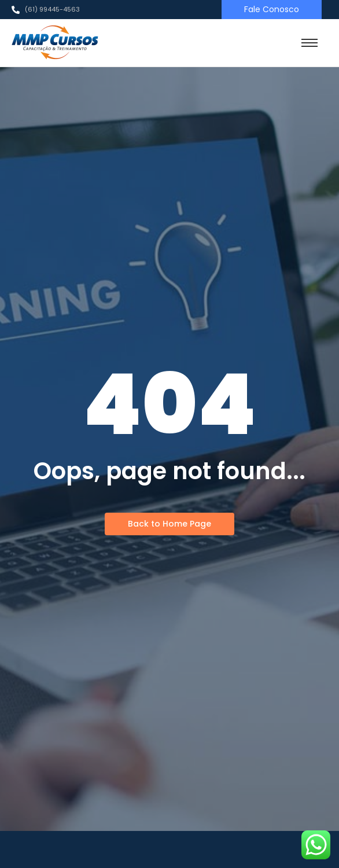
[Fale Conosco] (272, 10)
